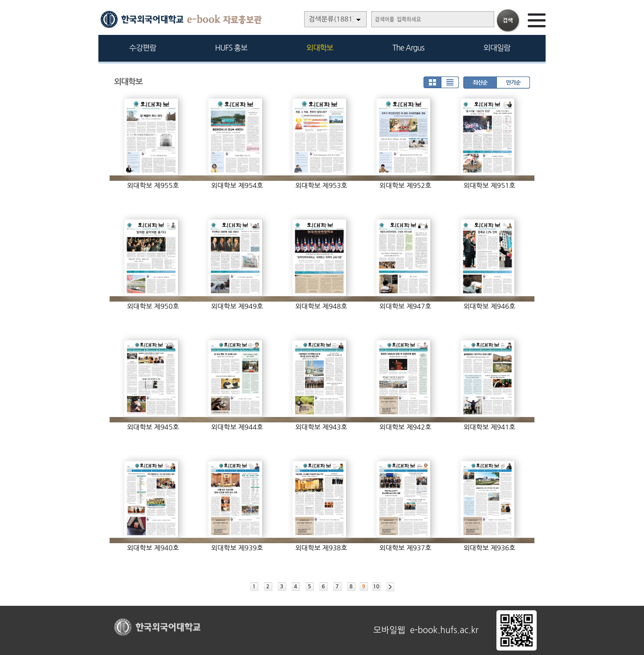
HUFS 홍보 (231, 48)
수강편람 (143, 48)
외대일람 (497, 48)
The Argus (409, 48)
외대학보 (320, 48)
